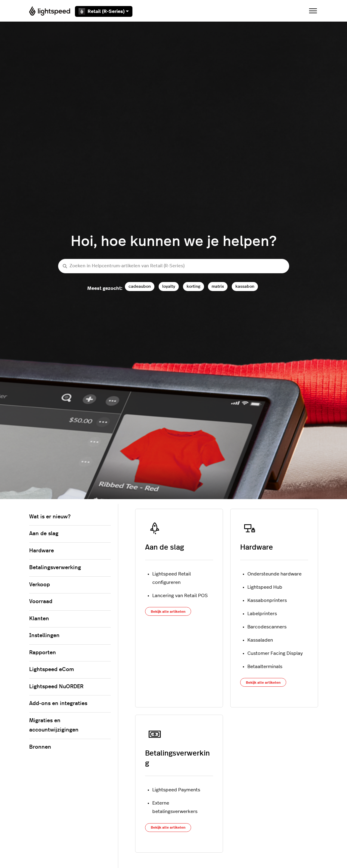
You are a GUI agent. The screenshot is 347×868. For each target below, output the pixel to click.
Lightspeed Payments (176, 790)
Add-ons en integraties (58, 704)
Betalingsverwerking (55, 568)
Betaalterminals (265, 667)
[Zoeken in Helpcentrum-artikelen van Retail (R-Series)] (174, 266)
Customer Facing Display (275, 653)
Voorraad (41, 602)
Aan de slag (164, 547)
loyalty (169, 286)
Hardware (257, 547)
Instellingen (44, 636)
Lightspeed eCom (52, 670)
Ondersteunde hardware (274, 574)
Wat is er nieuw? (50, 517)
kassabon (245, 286)
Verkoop (40, 585)
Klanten (39, 619)
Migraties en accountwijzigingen (54, 725)
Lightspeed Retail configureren (172, 578)
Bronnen (40, 747)
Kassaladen (260, 640)
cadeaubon (140, 286)
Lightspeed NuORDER (56, 687)
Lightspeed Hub (265, 587)
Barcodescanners (267, 627)
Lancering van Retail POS (180, 596)
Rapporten (43, 653)
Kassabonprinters (267, 600)
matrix (218, 286)
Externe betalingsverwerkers (175, 807)
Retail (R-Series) (104, 11)
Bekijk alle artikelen (168, 612)
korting (194, 286)
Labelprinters (262, 614)
